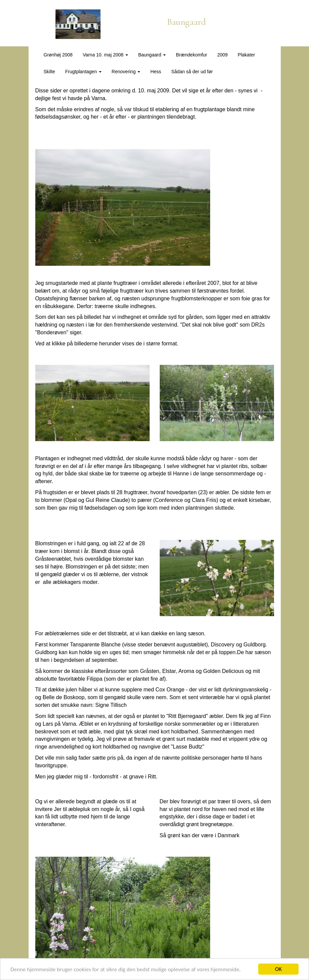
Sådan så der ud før (192, 72)
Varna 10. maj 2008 (105, 55)
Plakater (246, 55)
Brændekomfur (191, 55)
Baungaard (152, 55)
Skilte (49, 72)
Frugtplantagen (83, 72)
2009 (222, 55)
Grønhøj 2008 (58, 55)
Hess (156, 72)
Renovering (126, 72)
